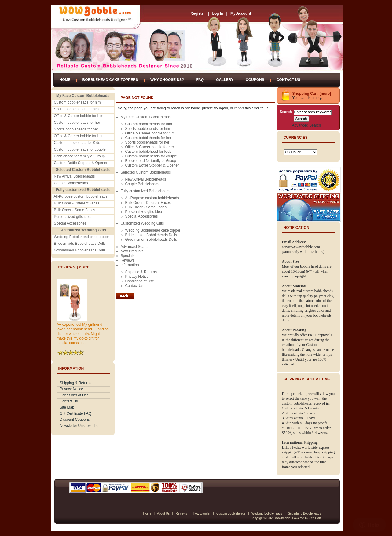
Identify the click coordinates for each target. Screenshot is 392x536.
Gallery (225, 80)
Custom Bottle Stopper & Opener (81, 163)
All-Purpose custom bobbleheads (81, 196)
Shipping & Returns (76, 383)
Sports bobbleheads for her (76, 129)
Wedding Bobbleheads (267, 514)
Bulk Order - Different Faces (77, 203)
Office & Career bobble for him (79, 116)
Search (286, 112)
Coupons (255, 80)
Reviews (128, 260)
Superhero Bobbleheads (305, 514)
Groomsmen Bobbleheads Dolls (80, 250)
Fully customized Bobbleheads (146, 191)
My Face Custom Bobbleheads (146, 117)
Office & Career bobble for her (78, 136)
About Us (163, 514)
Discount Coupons (75, 420)
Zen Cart (315, 518)
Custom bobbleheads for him (77, 102)
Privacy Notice (72, 389)
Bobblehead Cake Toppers (110, 80)
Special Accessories (70, 223)
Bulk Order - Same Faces (74, 210)
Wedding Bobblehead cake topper (81, 237)
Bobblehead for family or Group (79, 156)
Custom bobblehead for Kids (77, 143)
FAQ (200, 80)
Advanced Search (135, 247)
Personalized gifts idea (72, 217)
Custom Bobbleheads (231, 514)
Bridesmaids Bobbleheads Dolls (80, 244)
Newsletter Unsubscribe (79, 426)
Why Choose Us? (167, 80)
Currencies (296, 138)
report (239, 108)
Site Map (67, 407)
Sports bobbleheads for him (76, 109)
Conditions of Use (74, 395)
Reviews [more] (75, 267)
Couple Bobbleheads (71, 183)
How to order (201, 514)
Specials (128, 256)
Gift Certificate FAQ (76, 413)
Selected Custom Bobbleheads (146, 172)
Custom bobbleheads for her (77, 123)
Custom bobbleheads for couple (80, 149)
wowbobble (283, 518)
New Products (132, 251)
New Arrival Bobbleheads (74, 176)
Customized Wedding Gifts (142, 223)
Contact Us (288, 80)
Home (65, 80)
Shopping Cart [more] (312, 94)
